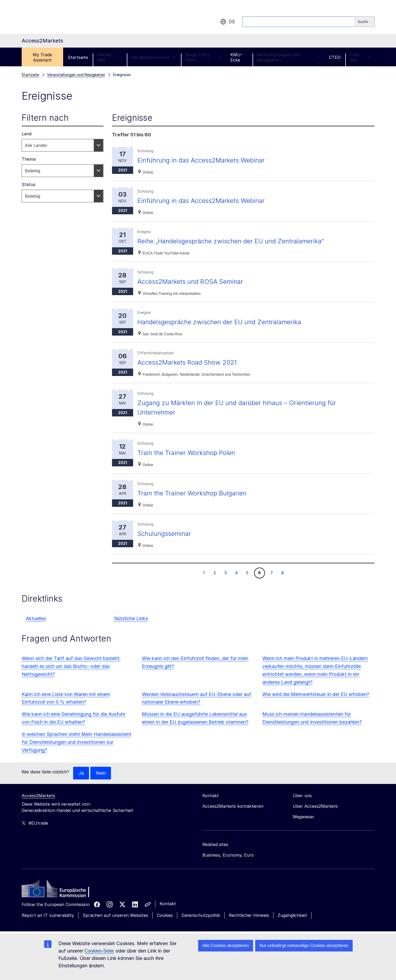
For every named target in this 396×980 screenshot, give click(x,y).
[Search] (364, 22)
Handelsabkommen (154, 57)
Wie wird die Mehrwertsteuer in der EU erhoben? (316, 694)
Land (27, 134)
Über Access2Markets (315, 806)
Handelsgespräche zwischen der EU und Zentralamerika (219, 322)
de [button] (228, 22)
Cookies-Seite (99, 951)
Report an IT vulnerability (48, 915)
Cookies (165, 915)
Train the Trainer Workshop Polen (186, 453)
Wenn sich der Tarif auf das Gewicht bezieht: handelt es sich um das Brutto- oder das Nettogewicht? (71, 666)
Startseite (78, 57)
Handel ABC (110, 57)
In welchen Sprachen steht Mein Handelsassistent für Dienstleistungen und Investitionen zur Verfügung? (76, 742)
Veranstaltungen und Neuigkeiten (288, 57)
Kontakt (168, 904)
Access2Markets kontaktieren (233, 806)
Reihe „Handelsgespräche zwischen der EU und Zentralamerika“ (231, 241)
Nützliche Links (131, 618)
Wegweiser (304, 817)
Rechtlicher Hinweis (249, 915)
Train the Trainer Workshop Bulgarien (192, 493)
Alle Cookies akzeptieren (226, 946)
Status (29, 184)
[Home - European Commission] (60, 890)
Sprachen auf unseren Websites (115, 915)
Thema (29, 159)
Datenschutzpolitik (201, 915)
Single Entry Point (203, 57)
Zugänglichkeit (292, 915)
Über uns (360, 57)
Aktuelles (36, 618)
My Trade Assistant (42, 57)
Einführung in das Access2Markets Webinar (201, 160)
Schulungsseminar (164, 534)
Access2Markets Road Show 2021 (187, 362)
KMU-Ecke (236, 57)
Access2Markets (38, 796)
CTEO (335, 57)
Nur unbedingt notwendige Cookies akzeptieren (304, 946)
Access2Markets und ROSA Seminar (190, 282)
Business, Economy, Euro (228, 855)
